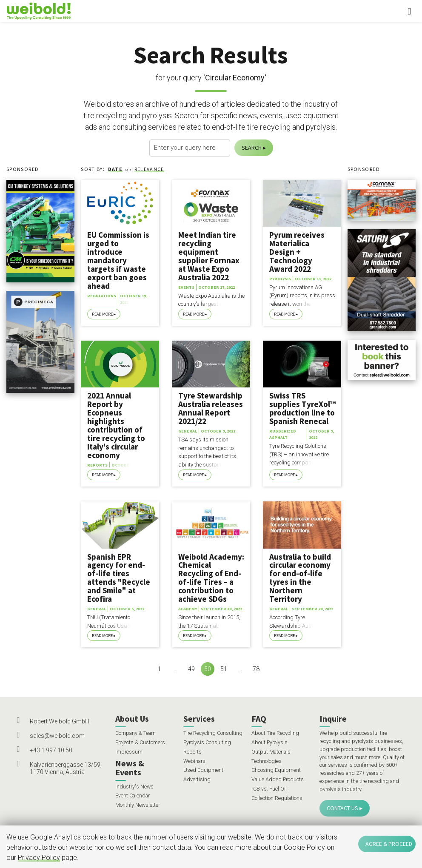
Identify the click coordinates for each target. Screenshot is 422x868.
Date (115, 169)
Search (252, 148)
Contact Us (342, 808)
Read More (102, 314)
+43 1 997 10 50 (51, 750)
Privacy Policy (39, 858)
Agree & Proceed (389, 844)
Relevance (149, 169)
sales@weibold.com (57, 736)
